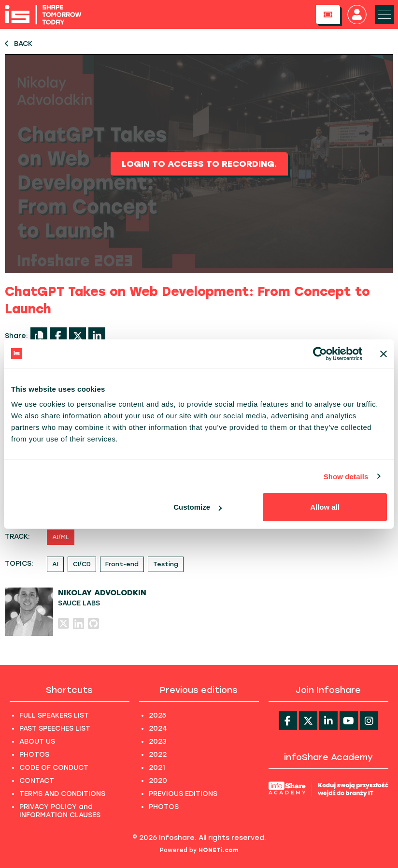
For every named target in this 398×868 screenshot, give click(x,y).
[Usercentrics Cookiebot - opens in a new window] (320, 353)
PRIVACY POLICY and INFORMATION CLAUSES (60, 811)
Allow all (325, 507)
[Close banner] (384, 353)
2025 (157, 715)
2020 (158, 781)
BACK (19, 44)
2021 (157, 768)
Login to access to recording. (199, 164)
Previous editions (199, 690)
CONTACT (37, 781)
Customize (198, 507)
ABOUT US (37, 742)
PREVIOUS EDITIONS (183, 794)
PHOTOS (34, 755)
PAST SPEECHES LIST (55, 728)
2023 (158, 742)
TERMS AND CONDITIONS (62, 794)
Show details (346, 476)
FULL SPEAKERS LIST (54, 715)
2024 (158, 728)
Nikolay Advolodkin (102, 593)
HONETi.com (219, 850)
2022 (158, 755)
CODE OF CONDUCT (54, 768)
